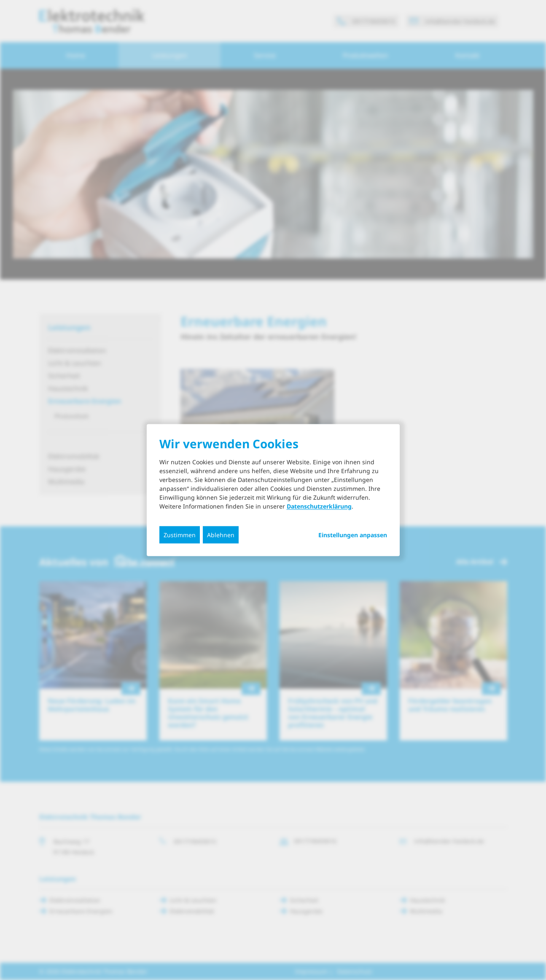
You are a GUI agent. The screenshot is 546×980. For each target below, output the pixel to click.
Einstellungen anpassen (353, 535)
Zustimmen (180, 534)
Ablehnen (221, 534)
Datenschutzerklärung (319, 506)
